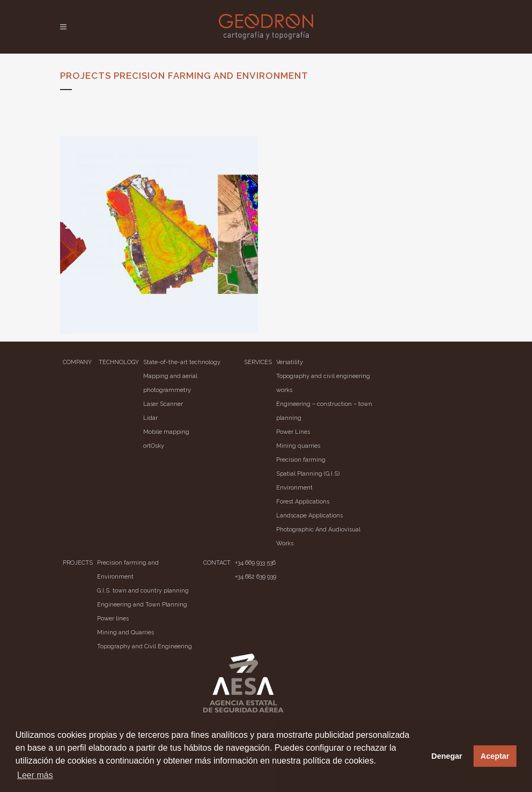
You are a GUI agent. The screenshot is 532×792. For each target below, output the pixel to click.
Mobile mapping (166, 432)
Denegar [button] (447, 756)
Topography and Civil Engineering (145, 646)
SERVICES (258, 362)
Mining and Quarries (125, 632)
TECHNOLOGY (119, 362)
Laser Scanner (163, 404)
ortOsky (154, 446)
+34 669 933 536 (255, 563)
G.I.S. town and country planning (143, 591)
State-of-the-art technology (182, 362)
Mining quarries (298, 446)
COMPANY (77, 362)
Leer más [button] (35, 775)
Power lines (113, 619)
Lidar (150, 418)
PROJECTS (78, 563)
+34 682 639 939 (256, 577)
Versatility (290, 362)
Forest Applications (303, 502)
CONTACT (217, 563)
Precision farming (301, 460)
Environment (294, 488)
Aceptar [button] (495, 756)
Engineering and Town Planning (142, 605)
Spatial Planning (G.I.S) (308, 474)
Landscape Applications (309, 516)
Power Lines (293, 432)
